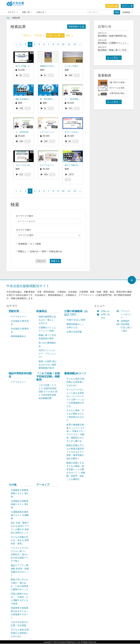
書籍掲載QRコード (75, 374)
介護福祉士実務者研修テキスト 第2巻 (20, 494)
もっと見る (114, 58)
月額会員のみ (56, 252)
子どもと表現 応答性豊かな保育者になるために (75, 382)
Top (8, 18)
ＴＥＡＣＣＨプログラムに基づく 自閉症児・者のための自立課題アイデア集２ (20, 555)
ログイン (127, 6)
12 (75, 45)
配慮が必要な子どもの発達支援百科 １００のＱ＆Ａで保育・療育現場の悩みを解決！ (77, 452)
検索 (117, 12)
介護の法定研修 (74, 332)
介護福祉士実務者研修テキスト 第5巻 (20, 505)
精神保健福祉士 (18, 337)
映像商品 (42, 312)
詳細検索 (127, 12)
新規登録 (112, 6)
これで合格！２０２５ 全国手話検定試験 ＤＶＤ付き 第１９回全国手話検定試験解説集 (48, 392)
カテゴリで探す (24, 230)
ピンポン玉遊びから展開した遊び (79, 66)
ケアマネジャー (18, 317)
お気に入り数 (55, 36)
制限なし (23, 252)
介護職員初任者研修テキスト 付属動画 (20, 516)
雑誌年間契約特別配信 (20, 375)
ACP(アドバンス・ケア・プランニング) (48, 354)
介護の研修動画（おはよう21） (76, 313)
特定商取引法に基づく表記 (125, 328)
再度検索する (76, 27)
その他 (13, 485)
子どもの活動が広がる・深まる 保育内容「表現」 (20, 541)
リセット (41, 261)
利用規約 (124, 321)
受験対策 (14, 312)
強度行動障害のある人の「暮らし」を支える (47, 320)
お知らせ (41, 12)
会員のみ (34, 252)
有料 (44, 252)
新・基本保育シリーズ (50, 99)
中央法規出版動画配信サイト (28, 286)
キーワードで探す (25, 216)
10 (63, 45)
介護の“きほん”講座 (76, 320)
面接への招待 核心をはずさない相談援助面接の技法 (48, 365)
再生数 (40, 36)
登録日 (28, 36)
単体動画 (23, 244)
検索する (55, 261)
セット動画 (35, 244)
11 (69, 45)
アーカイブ (43, 485)
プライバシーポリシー (125, 315)
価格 (69, 36)
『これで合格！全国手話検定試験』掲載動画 (48, 377)
